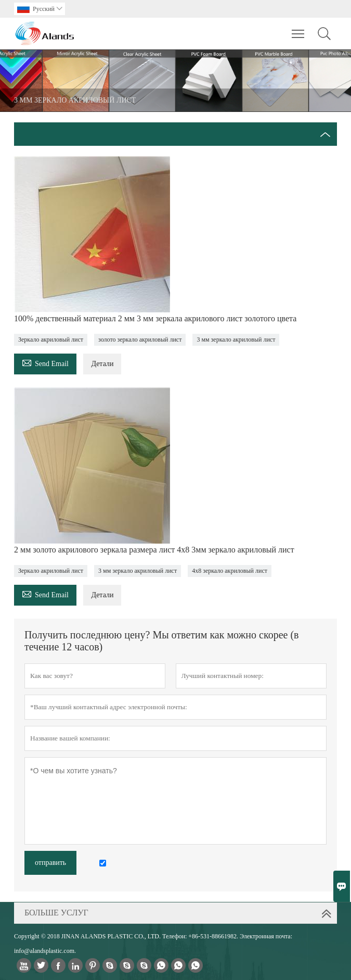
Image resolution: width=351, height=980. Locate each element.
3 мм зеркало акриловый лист (236, 340)
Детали (102, 364)
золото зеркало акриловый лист (140, 340)
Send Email (45, 362)
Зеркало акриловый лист (51, 340)
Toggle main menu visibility (299, 29)
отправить (50, 863)
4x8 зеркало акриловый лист (230, 571)
